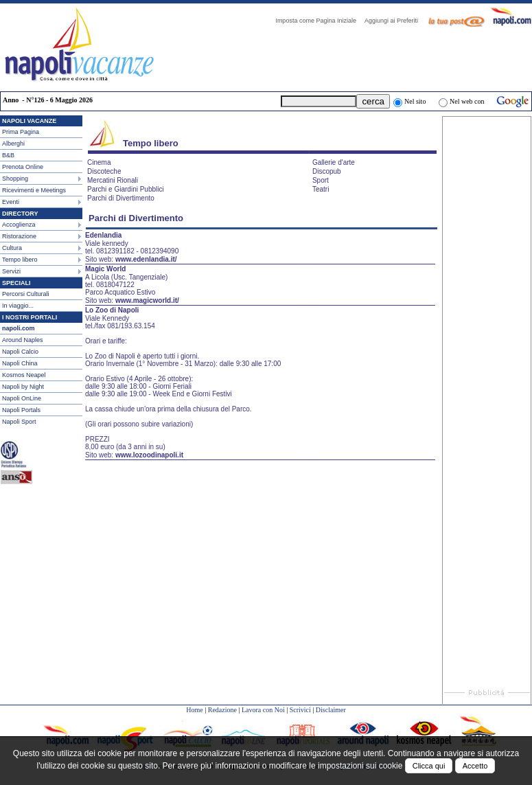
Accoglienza (19, 225)
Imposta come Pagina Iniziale (319, 21)
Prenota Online (23, 167)
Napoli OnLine (22, 398)
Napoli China (20, 363)
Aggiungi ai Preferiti (395, 21)
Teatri (321, 189)
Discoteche (104, 171)
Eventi (11, 202)
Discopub (327, 171)
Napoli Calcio (20, 352)
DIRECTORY (20, 214)
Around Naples (23, 340)
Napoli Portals (21, 410)
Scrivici (300, 710)
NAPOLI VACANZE (29, 121)
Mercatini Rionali (113, 180)
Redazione (222, 710)
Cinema (99, 162)
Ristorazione (19, 236)
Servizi (11, 271)
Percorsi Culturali (26, 294)
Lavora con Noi (263, 710)
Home (194, 710)
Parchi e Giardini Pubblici (126, 189)
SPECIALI (16, 283)
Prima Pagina (21, 132)
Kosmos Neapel (24, 375)
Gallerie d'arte (334, 162)
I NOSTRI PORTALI (30, 317)
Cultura (12, 248)
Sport (321, 180)
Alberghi (13, 144)
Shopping (15, 179)
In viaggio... (18, 306)
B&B (8, 155)
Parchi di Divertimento (121, 198)
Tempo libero (20, 260)
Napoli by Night (23, 387)
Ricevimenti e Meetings (34, 190)
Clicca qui (429, 766)
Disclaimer (331, 710)
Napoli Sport (19, 422)
